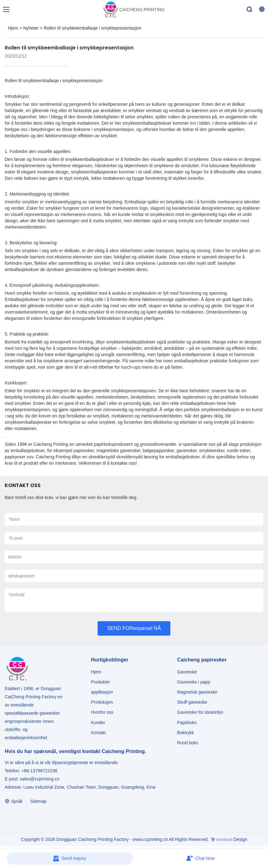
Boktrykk (185, 733)
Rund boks (188, 743)
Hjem (13, 28)
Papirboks (187, 723)
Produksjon (102, 702)
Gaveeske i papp (194, 682)
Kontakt (98, 733)
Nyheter (31, 28)
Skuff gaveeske (192, 702)
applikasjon (102, 692)
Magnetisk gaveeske (197, 692)
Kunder (98, 723)
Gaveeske (187, 672)
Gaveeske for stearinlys (200, 712)
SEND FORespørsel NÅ (134, 628)
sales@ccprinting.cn (40, 779)
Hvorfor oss (102, 712)
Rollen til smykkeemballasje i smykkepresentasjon (93, 28)
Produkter (101, 682)
